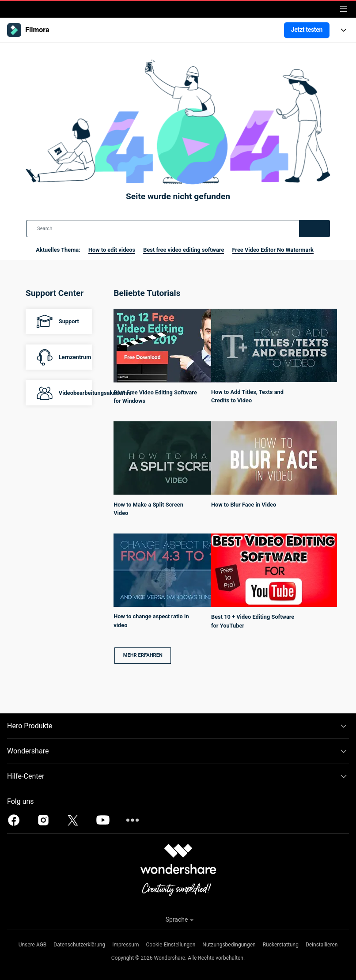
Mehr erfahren (143, 655)
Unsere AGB (33, 945)
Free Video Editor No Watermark (273, 250)
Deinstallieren (322, 945)
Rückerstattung (281, 945)
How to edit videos (112, 250)
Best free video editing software (184, 250)
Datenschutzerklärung (79, 945)
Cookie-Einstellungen (171, 945)
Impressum (125, 945)
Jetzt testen (307, 30)
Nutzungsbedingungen (229, 945)
